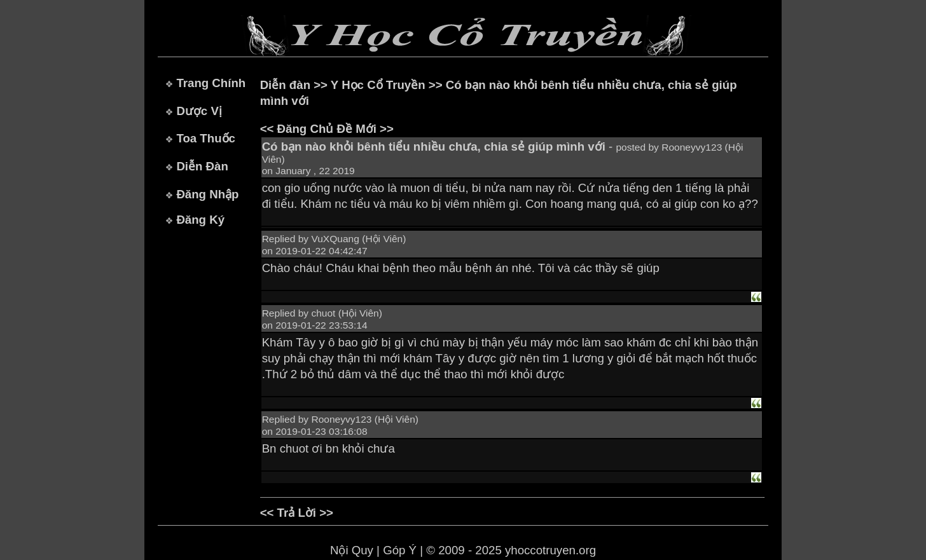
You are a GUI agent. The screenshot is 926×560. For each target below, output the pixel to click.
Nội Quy (352, 550)
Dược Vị (199, 111)
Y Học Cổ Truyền (378, 85)
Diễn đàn (285, 85)
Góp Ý (400, 550)
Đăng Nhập (207, 194)
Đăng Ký (200, 220)
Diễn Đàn (202, 166)
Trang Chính (211, 83)
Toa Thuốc (206, 138)
